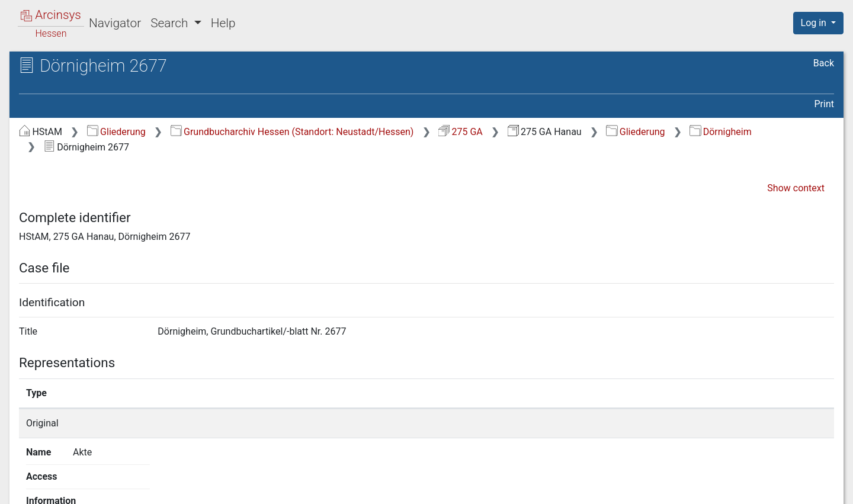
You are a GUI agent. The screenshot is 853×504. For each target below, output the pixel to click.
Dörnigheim (720, 132)
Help (223, 23)
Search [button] (171, 23)
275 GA (461, 132)
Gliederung (116, 132)
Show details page (620, 423)
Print (824, 104)
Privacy (677, 488)
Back (824, 63)
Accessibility (751, 488)
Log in (815, 23)
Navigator (115, 23)
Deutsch (70, 479)
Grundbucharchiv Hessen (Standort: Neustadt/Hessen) (292, 132)
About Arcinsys (598, 488)
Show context (796, 188)
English (27, 479)
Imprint (823, 488)
